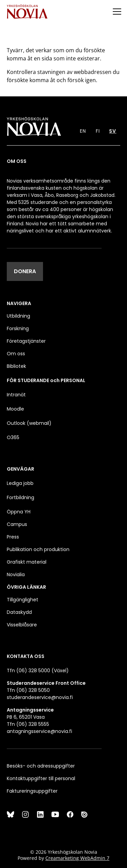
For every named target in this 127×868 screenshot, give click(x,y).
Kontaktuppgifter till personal (41, 778)
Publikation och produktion (38, 549)
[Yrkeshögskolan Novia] (27, 11)
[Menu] (117, 11)
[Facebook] (70, 814)
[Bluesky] (10, 814)
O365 (13, 437)
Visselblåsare (22, 625)
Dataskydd (19, 612)
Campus (17, 524)
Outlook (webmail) (29, 423)
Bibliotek (16, 366)
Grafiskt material (27, 562)
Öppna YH (19, 512)
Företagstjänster (26, 341)
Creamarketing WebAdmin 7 (77, 858)
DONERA (25, 271)
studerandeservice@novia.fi (40, 697)
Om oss (16, 354)
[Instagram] (25, 814)
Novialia (16, 574)
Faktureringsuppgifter (32, 791)
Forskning (18, 328)
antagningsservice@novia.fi (39, 731)
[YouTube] (55, 814)
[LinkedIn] (40, 814)
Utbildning (18, 316)
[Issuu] (85, 814)
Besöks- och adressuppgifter (41, 766)
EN (83, 131)
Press (13, 537)
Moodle (15, 409)
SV (113, 131)
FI (98, 131)
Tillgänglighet (23, 600)
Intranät (16, 395)
